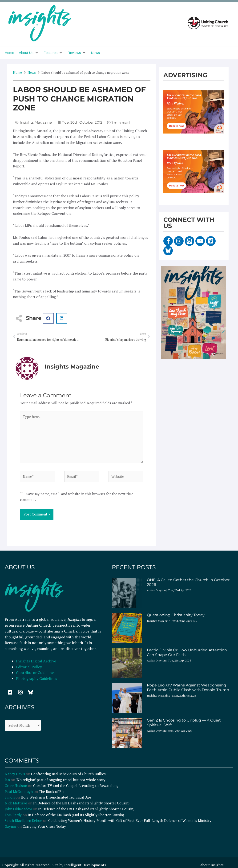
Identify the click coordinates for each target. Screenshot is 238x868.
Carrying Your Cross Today (44, 827)
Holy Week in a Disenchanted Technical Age (56, 798)
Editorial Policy (29, 667)
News (32, 72)
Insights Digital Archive (36, 661)
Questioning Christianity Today (176, 616)
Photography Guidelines (36, 679)
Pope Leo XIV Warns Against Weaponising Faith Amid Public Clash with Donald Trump (188, 688)
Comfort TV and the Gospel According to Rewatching (76, 786)
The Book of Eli (51, 792)
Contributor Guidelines (36, 673)
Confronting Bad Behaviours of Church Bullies (68, 775)
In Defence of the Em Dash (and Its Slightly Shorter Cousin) (81, 804)
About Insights (212, 866)
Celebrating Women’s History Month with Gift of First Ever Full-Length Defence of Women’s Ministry (130, 821)
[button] (29, 53)
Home (17, 72)
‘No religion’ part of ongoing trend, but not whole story (61, 780)
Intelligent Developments (85, 866)
